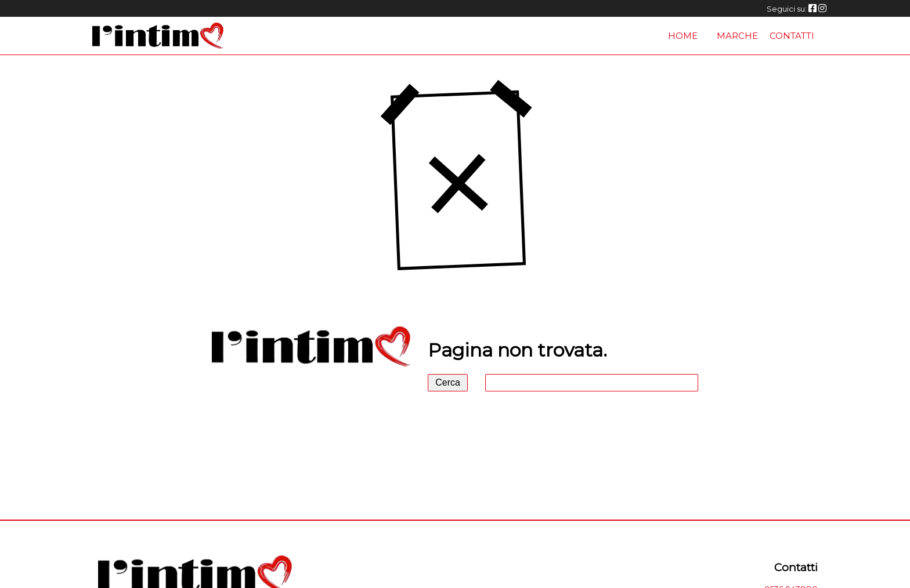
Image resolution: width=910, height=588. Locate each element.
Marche (737, 36)
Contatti (792, 36)
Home (683, 36)
